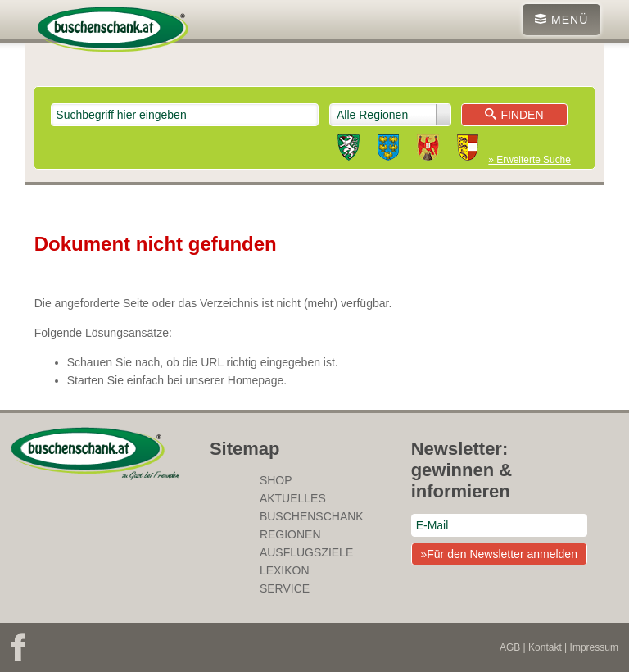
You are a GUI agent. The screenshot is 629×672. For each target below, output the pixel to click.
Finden (514, 115)
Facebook (18, 647)
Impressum (594, 647)
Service (285, 588)
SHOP (276, 480)
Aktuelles (293, 498)
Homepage (256, 380)
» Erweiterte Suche (529, 160)
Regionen (290, 534)
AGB (510, 647)
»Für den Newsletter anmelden (498, 554)
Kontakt (545, 647)
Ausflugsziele (306, 552)
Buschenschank (312, 516)
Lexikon (285, 570)
